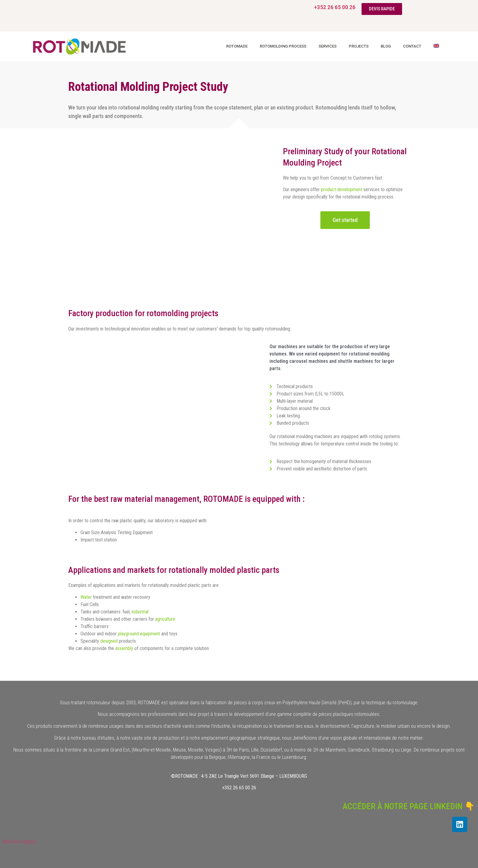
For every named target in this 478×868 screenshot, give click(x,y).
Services (328, 46)
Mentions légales (20, 842)
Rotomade (237, 46)
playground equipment (139, 634)
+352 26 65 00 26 (335, 7)
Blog (386, 46)
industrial (140, 612)
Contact (412, 46)
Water (86, 597)
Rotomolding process (283, 46)
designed (109, 641)
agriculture (165, 619)
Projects (359, 46)
